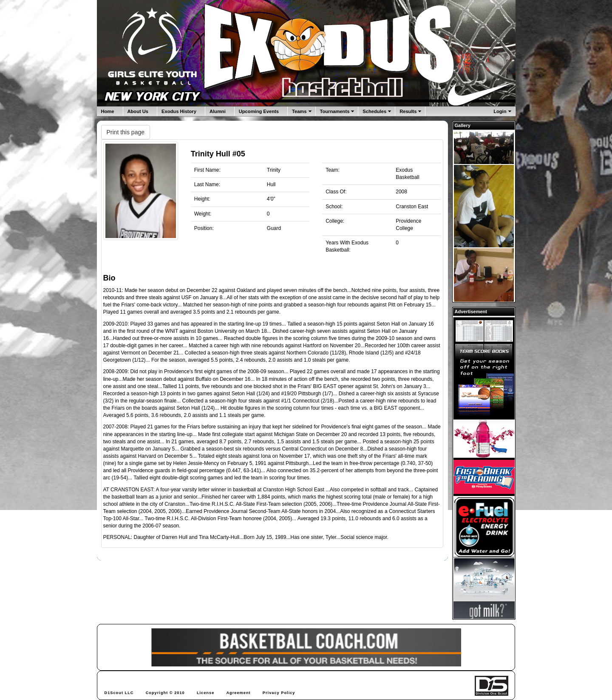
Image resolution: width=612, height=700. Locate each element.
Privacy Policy (279, 693)
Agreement (238, 693)
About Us (138, 111)
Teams (299, 111)
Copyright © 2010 (165, 693)
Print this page (126, 132)
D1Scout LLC (119, 693)
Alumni (218, 111)
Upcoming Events (259, 111)
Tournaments (335, 111)
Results (408, 111)
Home (108, 111)
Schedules (374, 111)
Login (500, 111)
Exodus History (179, 111)
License (205, 693)
